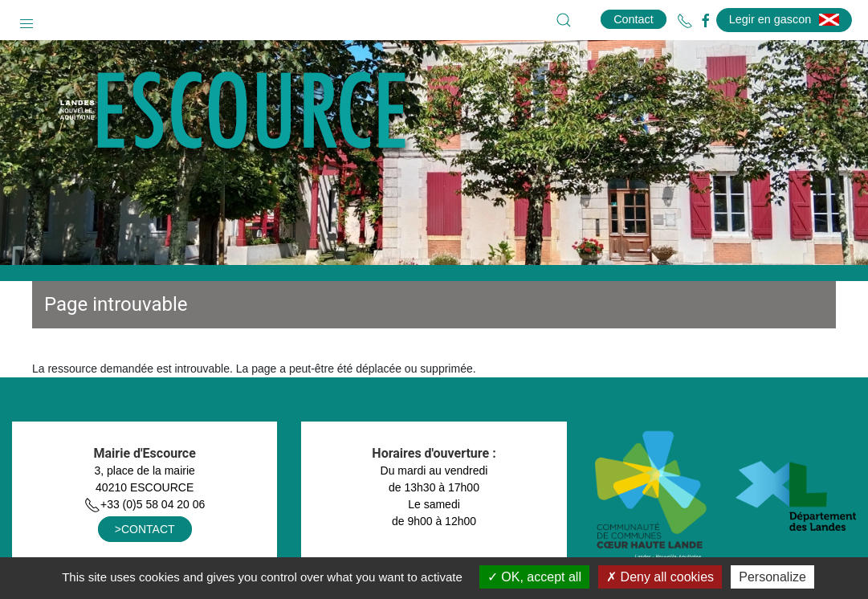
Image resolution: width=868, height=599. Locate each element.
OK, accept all (534, 577)
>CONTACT (145, 529)
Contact (634, 19)
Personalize (772, 577)
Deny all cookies (660, 577)
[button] (26, 20)
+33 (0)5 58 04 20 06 (145, 504)
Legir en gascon (784, 19)
